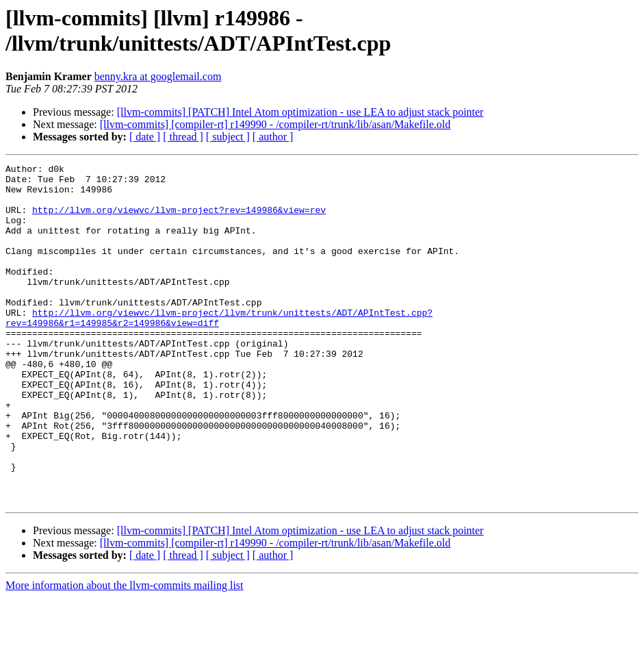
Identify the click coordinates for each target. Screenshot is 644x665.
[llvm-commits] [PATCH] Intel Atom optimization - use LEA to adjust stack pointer (300, 112)
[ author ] (273, 137)
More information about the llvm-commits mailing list (125, 653)
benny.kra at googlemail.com (158, 76)
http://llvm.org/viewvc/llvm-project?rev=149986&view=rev (179, 220)
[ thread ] (183, 137)
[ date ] (145, 137)
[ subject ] (228, 137)
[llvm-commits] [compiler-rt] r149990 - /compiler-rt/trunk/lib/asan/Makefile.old (275, 124)
